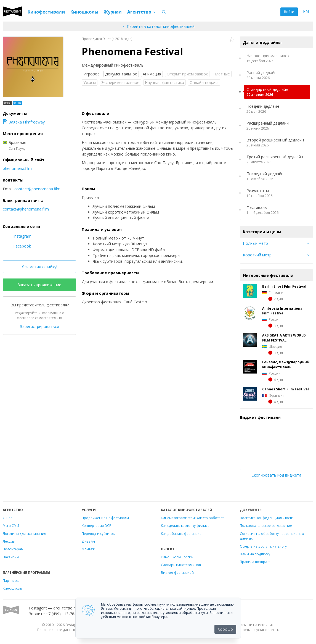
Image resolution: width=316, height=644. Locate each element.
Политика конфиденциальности (267, 518)
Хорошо (225, 629)
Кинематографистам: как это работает (192, 518)
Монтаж (88, 549)
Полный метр (255, 243)
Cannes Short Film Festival (286, 389)
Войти (289, 12)
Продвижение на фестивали (105, 518)
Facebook (17, 246)
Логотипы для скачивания (24, 533)
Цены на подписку (255, 554)
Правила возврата (255, 562)
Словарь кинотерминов (181, 565)
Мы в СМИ (11, 525)
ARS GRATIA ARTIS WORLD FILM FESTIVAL (284, 338)
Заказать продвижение (39, 285)
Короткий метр (257, 255)
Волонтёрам (13, 549)
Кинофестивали (46, 12)
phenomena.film (17, 168)
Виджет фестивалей (177, 572)
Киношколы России (177, 557)
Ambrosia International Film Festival (283, 311)
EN (306, 12)
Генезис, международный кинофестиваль (286, 364)
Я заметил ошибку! (40, 267)
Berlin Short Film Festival (284, 286)
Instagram (17, 236)
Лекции (9, 541)
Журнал (113, 12)
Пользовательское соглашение (266, 525)
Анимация (152, 74)
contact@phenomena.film (37, 189)
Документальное (121, 74)
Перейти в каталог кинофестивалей (158, 26)
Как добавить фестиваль (181, 533)
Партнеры (11, 580)
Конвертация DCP (96, 525)
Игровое (91, 74)
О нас (7, 518)
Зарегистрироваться (40, 326)
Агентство (142, 12)
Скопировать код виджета (276, 475)
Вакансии (11, 557)
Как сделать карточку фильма (185, 525)
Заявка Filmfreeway (24, 122)
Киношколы (84, 12)
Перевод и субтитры (99, 533)
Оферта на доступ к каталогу (263, 546)
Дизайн (88, 541)
